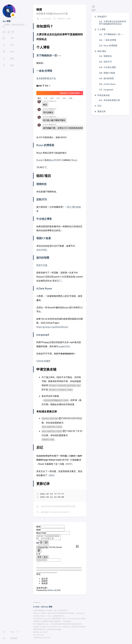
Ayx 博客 (7, 21)
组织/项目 (102, 51)
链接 (39, 9)
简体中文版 (42, 265)
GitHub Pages (80, 613)
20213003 (42, 250)
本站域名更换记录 (112, 100)
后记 (99, 106)
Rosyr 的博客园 (45, 145)
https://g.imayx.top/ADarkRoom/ (52, 327)
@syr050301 (55, 160)
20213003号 (43, 632)
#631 (52, 475)
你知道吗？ (102, 16)
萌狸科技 (42, 184)
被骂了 (58, 281)
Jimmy (45, 637)
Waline (51, 590)
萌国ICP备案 (44, 238)
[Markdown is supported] (37, 543)
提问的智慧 (43, 257)
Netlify (49, 616)
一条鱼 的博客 (44, 71)
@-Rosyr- (73, 160)
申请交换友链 (104, 95)
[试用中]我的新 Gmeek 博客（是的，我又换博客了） (51, 610)
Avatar (40, 160)
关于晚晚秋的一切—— (49, 55)
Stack (38, 637)
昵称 (38, 527)
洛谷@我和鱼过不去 (46, 78)
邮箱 (38, 530)
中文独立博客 (44, 219)
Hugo (42, 635)
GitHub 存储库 (43, 361)
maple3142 (64, 346)
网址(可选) (41, 533)
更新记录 (101, 111)
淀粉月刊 (42, 199)
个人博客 (101, 29)
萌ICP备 (36, 632)
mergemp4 (43, 335)
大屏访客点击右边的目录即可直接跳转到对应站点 (113, 22)
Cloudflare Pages (39, 616)
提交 (46, 557)
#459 (69, 464)
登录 (39, 557)
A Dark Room (44, 288)
